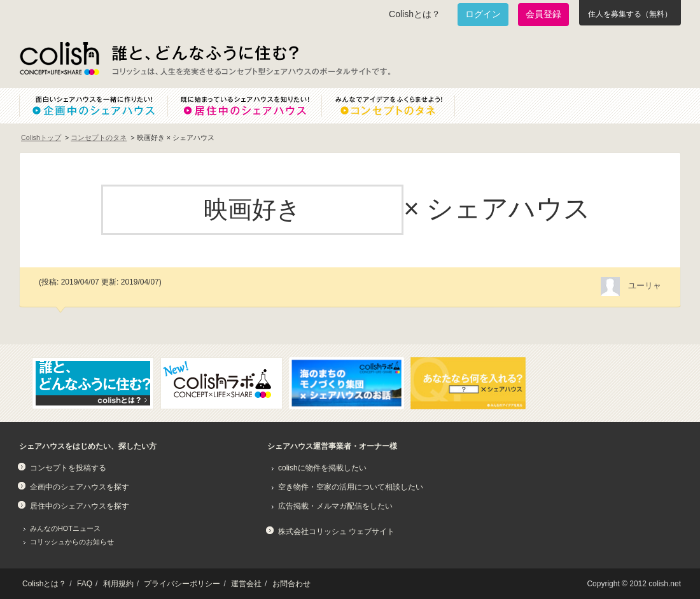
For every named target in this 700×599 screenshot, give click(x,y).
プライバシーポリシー (182, 584)
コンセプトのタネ (99, 137)
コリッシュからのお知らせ (72, 542)
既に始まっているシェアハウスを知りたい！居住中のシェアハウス (244, 106)
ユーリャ (645, 285)
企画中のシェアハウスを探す (80, 487)
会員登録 (543, 14)
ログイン (483, 14)
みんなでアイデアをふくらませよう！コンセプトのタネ (398, 106)
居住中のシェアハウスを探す (80, 506)
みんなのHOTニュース (65, 528)
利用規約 (118, 584)
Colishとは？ (415, 14)
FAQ (85, 584)
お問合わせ (291, 584)
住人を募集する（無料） (630, 14)
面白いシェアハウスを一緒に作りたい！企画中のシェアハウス (93, 106)
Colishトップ (41, 137)
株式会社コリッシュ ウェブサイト (336, 532)
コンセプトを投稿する (68, 468)
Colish (59, 59)
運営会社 (246, 584)
